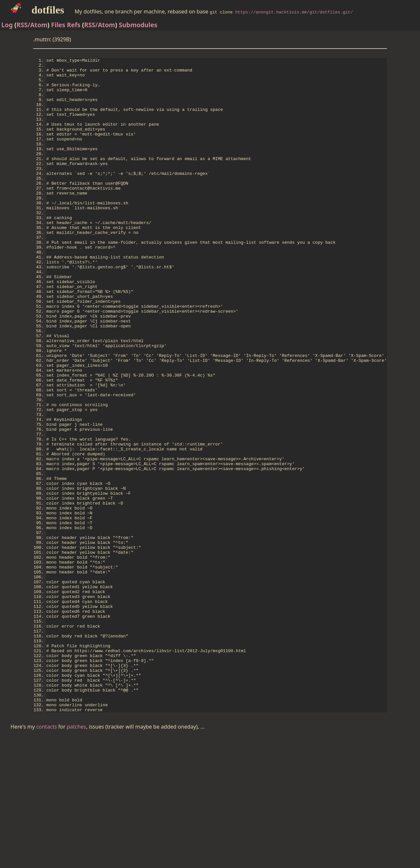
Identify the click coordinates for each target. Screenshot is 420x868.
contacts (46, 858)
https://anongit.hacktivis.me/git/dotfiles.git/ (294, 12)
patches (77, 858)
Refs (74, 25)
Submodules (138, 25)
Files (58, 25)
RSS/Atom (32, 25)
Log (7, 25)
